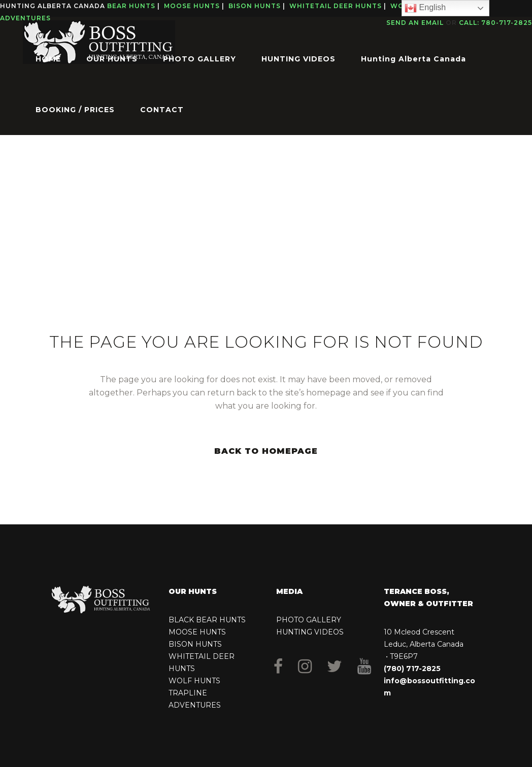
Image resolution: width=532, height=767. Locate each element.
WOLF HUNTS (194, 681)
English (425, 8)
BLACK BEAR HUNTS (207, 620)
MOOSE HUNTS (197, 632)
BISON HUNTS (195, 644)
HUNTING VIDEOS (310, 632)
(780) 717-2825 (412, 669)
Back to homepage (266, 451)
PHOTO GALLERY (309, 620)
